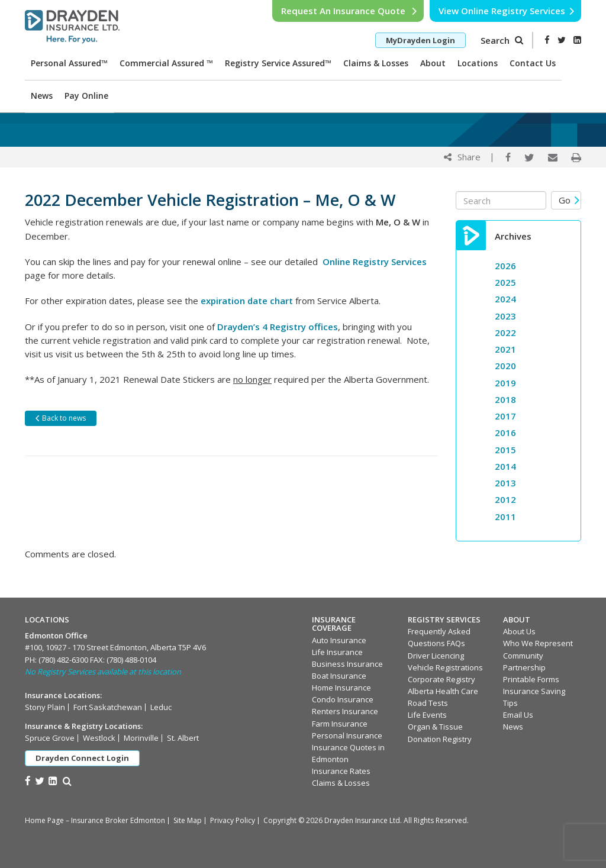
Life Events (427, 715)
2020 (505, 366)
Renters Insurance (345, 711)
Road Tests (428, 703)
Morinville (141, 738)
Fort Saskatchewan (108, 707)
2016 (505, 433)
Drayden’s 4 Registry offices (278, 327)
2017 (505, 416)
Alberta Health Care (443, 691)
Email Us (518, 715)
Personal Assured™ (69, 63)
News (42, 96)
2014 (505, 466)
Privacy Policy (233, 820)
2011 (505, 517)
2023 (505, 316)
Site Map (188, 820)
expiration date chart (247, 301)
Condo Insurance (343, 699)
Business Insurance (347, 664)
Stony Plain (45, 707)
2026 (505, 266)
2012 (505, 499)
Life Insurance (337, 652)
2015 (505, 450)
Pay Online (86, 96)
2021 (505, 349)
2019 (505, 383)
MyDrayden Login (420, 40)
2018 (505, 399)
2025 (505, 282)
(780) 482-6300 (63, 660)
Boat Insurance (339, 676)
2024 (505, 299)
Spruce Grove (50, 738)
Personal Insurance (347, 735)
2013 (505, 483)
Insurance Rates (341, 771)
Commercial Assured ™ (166, 63)
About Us (519, 631)
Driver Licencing (436, 656)
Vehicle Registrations (445, 667)
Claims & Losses (376, 63)
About (433, 63)
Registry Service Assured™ (278, 63)
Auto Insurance (339, 640)
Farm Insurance (340, 724)
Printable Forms (531, 679)
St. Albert (183, 738)
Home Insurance (341, 688)
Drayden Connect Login (82, 758)
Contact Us (533, 63)
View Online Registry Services (507, 11)
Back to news (60, 418)
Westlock (99, 738)
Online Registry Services (375, 262)
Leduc (161, 707)
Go (570, 200)
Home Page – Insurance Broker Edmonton (95, 820)
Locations (478, 63)
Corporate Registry (441, 679)
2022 (505, 333)
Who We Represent (538, 643)
